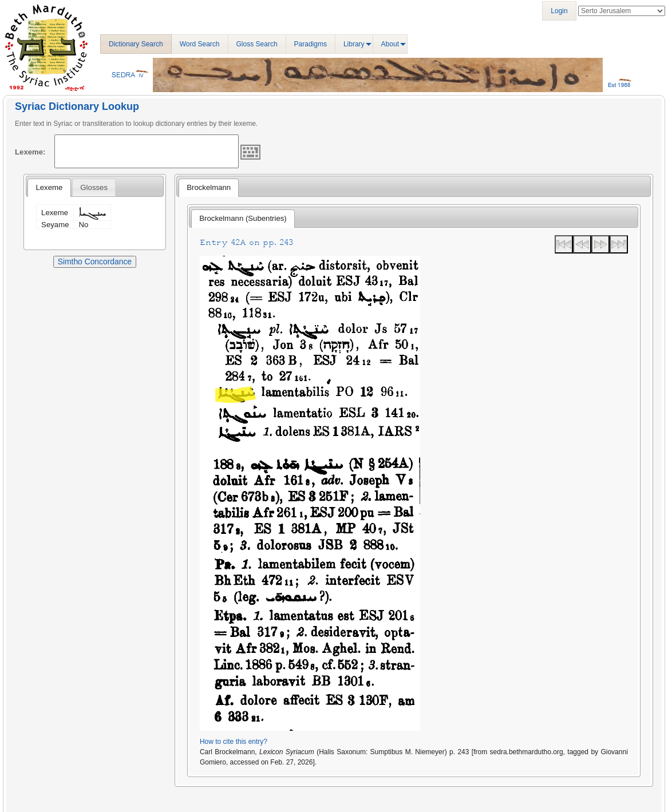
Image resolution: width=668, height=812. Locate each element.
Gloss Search (257, 44)
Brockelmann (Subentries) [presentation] (243, 218)
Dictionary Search (136, 44)
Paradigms (311, 44)
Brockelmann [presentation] (209, 187)
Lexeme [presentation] (49, 187)
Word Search (200, 44)
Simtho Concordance (95, 262)
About (390, 44)
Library (354, 44)
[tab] (49, 188)
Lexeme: (30, 152)
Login (559, 11)
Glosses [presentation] (94, 187)
